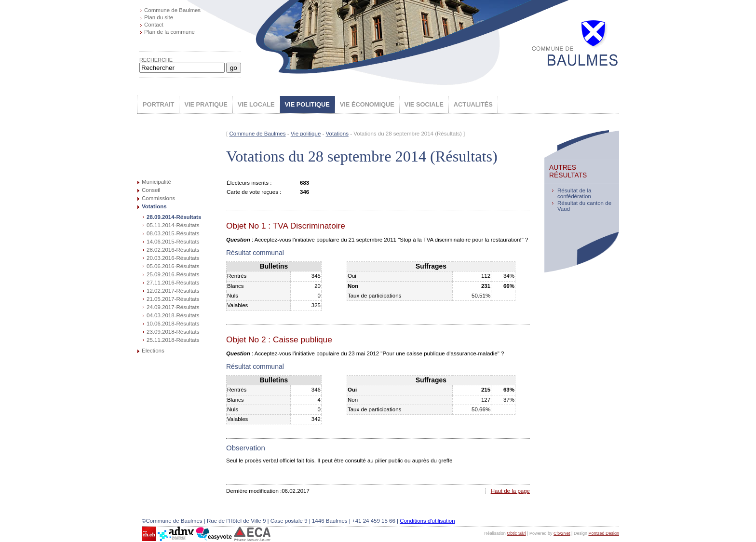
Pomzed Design (604, 533)
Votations (154, 206)
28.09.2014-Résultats (174, 217)
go (234, 68)
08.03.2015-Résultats (173, 233)
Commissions (158, 198)
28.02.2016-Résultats (173, 250)
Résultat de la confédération (574, 193)
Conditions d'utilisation (427, 521)
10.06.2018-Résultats (173, 324)
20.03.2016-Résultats (173, 258)
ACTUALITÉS (473, 104)
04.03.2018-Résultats (173, 315)
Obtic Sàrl (516, 533)
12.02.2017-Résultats (173, 291)
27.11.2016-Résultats (173, 283)
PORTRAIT (158, 104)
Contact (154, 25)
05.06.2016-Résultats (173, 266)
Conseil (151, 190)
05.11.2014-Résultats (173, 225)
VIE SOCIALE (424, 104)
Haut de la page (510, 491)
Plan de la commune (169, 32)
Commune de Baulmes (172, 10)
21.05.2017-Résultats (173, 299)
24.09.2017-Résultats (173, 307)
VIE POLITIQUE (307, 104)
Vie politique (306, 134)
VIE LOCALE (256, 104)
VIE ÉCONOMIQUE (367, 104)
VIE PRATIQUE (206, 104)
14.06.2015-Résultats (173, 242)
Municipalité (156, 182)
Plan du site (159, 17)
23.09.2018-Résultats (173, 332)
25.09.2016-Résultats (173, 274)
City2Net (562, 533)
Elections (153, 351)
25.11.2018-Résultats (173, 340)
